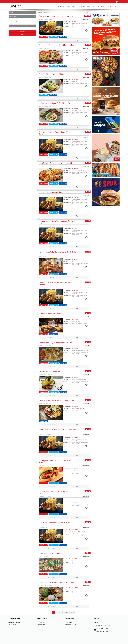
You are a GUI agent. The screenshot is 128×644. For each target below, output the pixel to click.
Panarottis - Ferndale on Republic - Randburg (57, 45)
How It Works (12, 626)
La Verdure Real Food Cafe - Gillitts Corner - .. (57, 103)
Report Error (69, 628)
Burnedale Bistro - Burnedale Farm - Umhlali (57, 582)
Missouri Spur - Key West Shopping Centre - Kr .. (57, 222)
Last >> (73, 612)
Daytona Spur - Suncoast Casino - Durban (56, 16)
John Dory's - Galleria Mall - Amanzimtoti (55, 163)
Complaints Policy (58, 642)
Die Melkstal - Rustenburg (49, 372)
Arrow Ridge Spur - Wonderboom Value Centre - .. (55, 133)
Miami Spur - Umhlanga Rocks (51, 192)
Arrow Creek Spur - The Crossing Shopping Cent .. (56, 492)
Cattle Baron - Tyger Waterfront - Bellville (56, 343)
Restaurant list (13, 624)
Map (88, 13)
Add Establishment (71, 624)
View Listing (52, 40)
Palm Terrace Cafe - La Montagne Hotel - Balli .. (57, 253)
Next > (66, 612)
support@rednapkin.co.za (103, 626)
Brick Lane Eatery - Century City (52, 553)
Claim (10, 628)
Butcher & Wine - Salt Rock (50, 314)
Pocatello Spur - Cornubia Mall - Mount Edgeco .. (55, 284)
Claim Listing (69, 622)
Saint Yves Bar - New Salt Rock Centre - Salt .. (57, 401)
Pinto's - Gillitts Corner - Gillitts (51, 74)
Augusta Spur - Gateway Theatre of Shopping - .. (58, 523)
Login (116, 2)
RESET (23, 35)
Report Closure (70, 626)
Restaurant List (41, 624)
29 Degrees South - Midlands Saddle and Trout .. (55, 461)
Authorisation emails (14, 622)
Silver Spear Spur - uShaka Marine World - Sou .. (58, 431)
